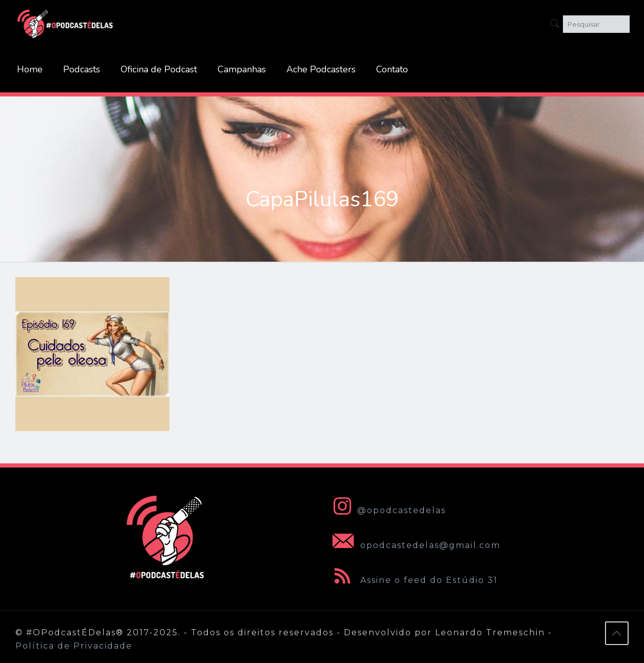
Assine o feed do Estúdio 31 (413, 580)
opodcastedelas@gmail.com (414, 545)
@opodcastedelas (387, 510)
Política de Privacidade (74, 646)
